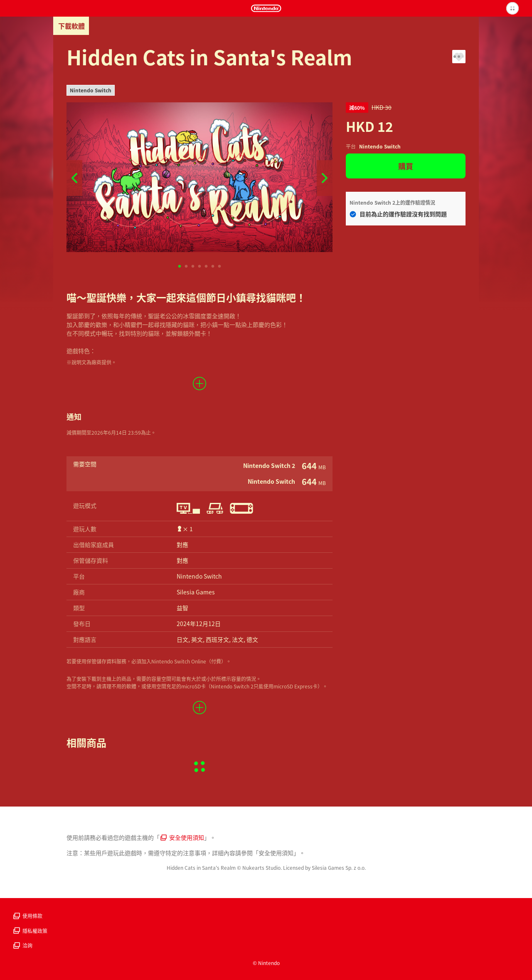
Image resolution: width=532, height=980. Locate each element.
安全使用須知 (182, 837)
